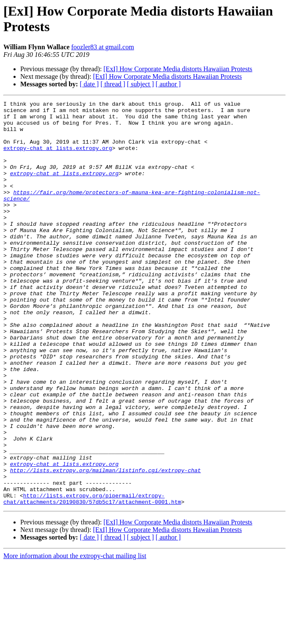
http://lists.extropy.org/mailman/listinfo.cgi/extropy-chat (105, 545)
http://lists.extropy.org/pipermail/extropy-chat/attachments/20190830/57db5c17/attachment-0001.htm (92, 579)
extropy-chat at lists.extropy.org (58, 158)
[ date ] (89, 84)
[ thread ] (113, 84)
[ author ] (168, 84)
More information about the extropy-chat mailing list (75, 637)
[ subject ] (140, 84)
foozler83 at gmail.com (103, 47)
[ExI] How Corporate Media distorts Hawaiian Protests (178, 69)
